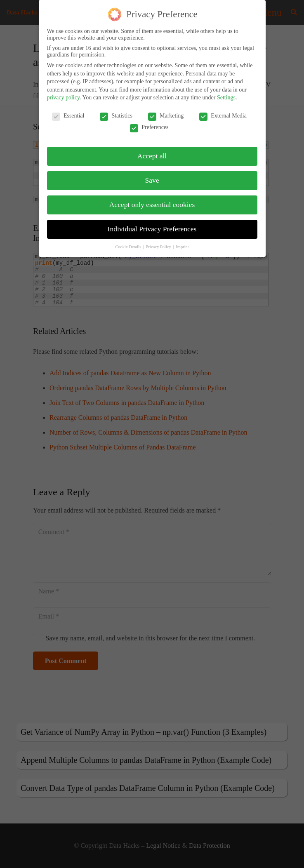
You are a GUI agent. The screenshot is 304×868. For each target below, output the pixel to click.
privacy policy (64, 97)
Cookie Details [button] (128, 246)
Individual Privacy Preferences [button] (152, 228)
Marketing (166, 115)
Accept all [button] (152, 155)
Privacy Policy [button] (159, 246)
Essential (68, 115)
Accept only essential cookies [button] (152, 204)
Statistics (116, 115)
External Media (223, 115)
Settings (226, 97)
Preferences (149, 127)
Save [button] (152, 179)
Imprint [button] (182, 246)
